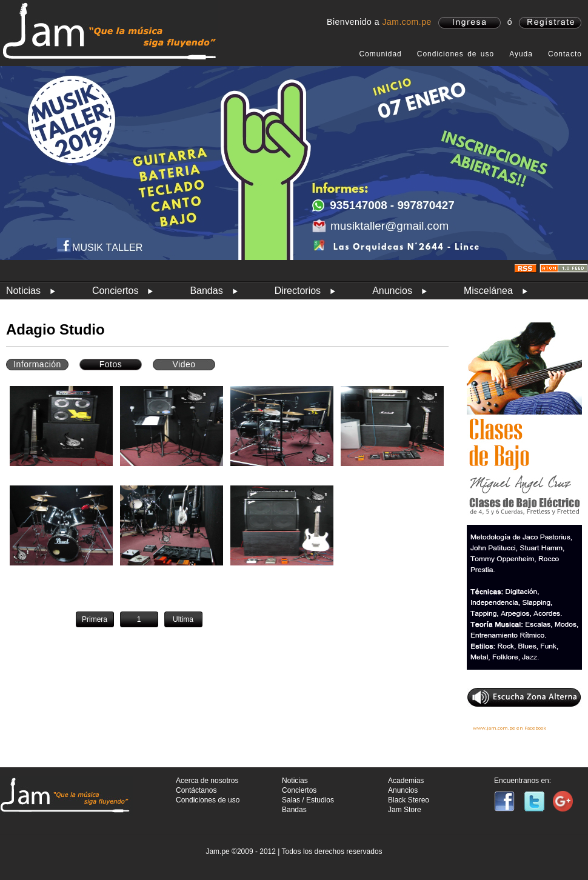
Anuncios (392, 291)
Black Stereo (409, 800)
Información (37, 364)
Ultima (183, 619)
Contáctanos (196, 790)
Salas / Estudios (308, 800)
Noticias (23, 291)
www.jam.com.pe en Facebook (509, 728)
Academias (406, 781)
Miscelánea (488, 291)
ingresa (469, 23)
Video (184, 364)
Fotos (111, 364)
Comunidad (380, 54)
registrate (550, 23)
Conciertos (115, 291)
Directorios (298, 291)
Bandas (206, 291)
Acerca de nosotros (207, 781)
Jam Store (405, 810)
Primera (95, 619)
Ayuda (521, 54)
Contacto (565, 54)
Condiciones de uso (456, 54)
